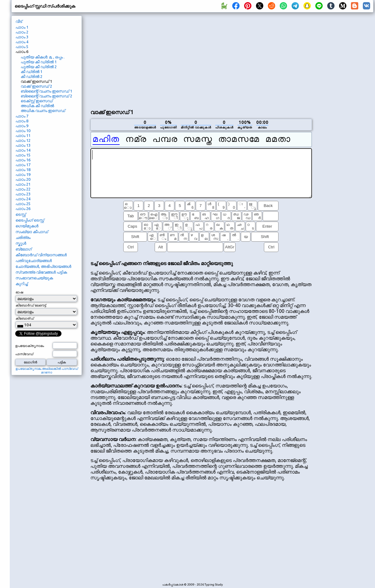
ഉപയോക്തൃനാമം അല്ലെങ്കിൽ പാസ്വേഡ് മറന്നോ (47, 371)
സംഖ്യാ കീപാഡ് (32, 232)
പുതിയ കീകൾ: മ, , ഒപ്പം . (43, 57)
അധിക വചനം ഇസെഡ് (43, 110)
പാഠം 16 (23, 160)
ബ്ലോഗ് (24, 249)
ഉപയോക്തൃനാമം (30, 346)
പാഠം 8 (22, 121)
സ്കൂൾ (21, 243)
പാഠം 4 (22, 42)
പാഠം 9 (22, 126)
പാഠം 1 (22, 27)
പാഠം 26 (23, 208)
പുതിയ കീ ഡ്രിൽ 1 (39, 62)
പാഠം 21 (23, 184)
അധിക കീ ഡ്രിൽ (37, 106)
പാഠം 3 (22, 37)
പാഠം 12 (23, 140)
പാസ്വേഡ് (24, 354)
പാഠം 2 (22, 32)
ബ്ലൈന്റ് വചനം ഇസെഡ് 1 (46, 91)
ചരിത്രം (23, 237)
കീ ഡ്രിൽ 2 (32, 76)
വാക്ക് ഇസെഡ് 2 (36, 86)
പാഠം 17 (23, 165)
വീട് (19, 21)
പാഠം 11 (23, 135)
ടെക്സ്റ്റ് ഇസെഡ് (37, 101)
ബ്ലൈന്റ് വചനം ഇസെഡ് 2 (46, 96)
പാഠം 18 (23, 170)
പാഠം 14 (23, 150)
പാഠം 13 (23, 145)
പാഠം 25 (23, 204)
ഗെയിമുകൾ (27, 226)
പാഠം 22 (23, 189)
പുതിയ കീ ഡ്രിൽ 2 (39, 67)
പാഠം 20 (23, 179)
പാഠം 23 (23, 194)
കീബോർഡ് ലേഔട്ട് (31, 305)
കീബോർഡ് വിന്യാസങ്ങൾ (41, 255)
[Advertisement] (180, 60)
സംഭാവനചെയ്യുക (34, 278)
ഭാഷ (19, 292)
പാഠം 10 (23, 131)
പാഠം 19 (23, 174)
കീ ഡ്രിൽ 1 (32, 72)
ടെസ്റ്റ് (21, 214)
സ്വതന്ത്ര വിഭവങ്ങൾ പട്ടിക (41, 272)
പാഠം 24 (23, 199)
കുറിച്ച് (22, 284)
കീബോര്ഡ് (25, 318)
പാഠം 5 (22, 47)
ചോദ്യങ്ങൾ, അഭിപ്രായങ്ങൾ (43, 266)
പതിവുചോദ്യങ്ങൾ (34, 261)
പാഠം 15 (23, 155)
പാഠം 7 (22, 116)
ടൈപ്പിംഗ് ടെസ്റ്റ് (30, 220)
